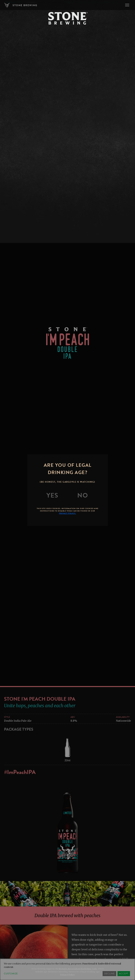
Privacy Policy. (67, 513)
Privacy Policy (67, 975)
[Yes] (52, 495)
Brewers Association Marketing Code (78, 969)
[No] (83, 495)
